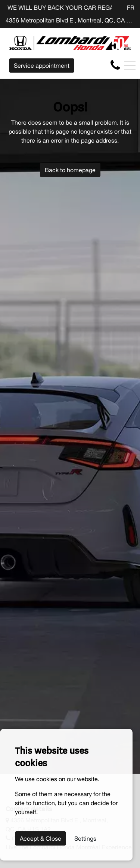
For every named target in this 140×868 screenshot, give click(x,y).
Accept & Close (41, 838)
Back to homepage (70, 170)
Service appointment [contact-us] (42, 66)
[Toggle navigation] (130, 66)
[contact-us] (115, 65)
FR (131, 7)
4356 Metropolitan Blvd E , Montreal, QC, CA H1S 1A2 (70, 20)
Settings (85, 838)
